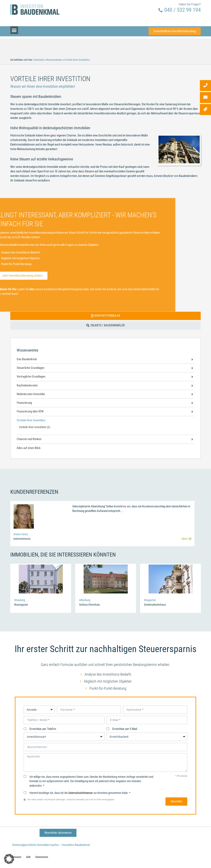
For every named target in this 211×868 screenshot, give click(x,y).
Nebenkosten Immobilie (31, 394)
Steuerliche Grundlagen (30, 368)
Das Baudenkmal (27, 359)
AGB (28, 857)
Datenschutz (42, 857)
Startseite (39, 60)
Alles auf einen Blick (29, 448)
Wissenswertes (54, 60)
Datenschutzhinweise (81, 793)
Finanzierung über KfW (30, 412)
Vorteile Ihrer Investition (31, 420)
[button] (14, 27)
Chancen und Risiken (29, 439)
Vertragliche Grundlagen (31, 377)
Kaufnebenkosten (27, 385)
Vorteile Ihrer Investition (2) (35, 427)
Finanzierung (24, 403)
